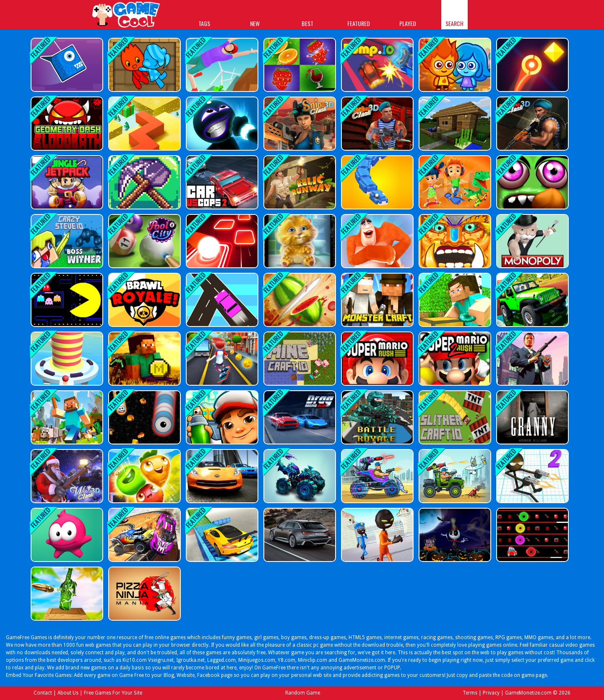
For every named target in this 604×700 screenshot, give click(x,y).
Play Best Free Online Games (126, 16)
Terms (470, 693)
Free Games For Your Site (113, 693)
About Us (68, 693)
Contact (43, 693)
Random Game (303, 693)
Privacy (491, 693)
